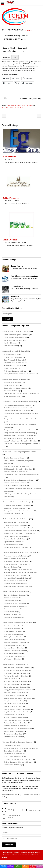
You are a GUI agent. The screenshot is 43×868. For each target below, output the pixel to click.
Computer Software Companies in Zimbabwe (19, 433)
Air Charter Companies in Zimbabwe (16, 676)
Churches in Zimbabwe (12, 385)
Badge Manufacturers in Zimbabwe (16, 564)
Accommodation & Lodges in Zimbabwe (15, 331)
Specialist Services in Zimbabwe (12, 108)
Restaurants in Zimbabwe (13, 617)
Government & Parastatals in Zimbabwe (15, 502)
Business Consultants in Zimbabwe (16, 682)
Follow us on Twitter (32, 810)
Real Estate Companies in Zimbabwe (16, 720)
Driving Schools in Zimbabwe (14, 751)
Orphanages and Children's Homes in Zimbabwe (20, 394)
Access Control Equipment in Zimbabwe (17, 668)
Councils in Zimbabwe (11, 391)
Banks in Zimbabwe (11, 679)
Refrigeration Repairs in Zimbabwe (16, 723)
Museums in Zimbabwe (12, 609)
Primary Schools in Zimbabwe (14, 757)
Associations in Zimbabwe (13, 383)
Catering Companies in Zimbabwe (15, 687)
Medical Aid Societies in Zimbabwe (16, 536)
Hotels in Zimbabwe (11, 343)
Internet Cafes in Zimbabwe (13, 706)
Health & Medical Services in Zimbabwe (15, 519)
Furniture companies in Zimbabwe (15, 575)
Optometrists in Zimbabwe (13, 542)
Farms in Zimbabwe (11, 368)
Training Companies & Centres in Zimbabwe (19, 762)
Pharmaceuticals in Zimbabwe (14, 584)
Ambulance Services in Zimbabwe (15, 525)
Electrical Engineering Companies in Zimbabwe (20, 480)
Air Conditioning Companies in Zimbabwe (18, 405)
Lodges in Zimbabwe (11, 346)
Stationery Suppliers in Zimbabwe (15, 726)
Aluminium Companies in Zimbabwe (16, 556)
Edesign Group (9, 156)
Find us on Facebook (8, 810)
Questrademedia (17, 286)
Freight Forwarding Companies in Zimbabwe (19, 573)
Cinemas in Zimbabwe (12, 601)
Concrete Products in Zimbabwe (15, 472)
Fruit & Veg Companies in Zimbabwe (16, 371)
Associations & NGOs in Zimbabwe (14, 379)
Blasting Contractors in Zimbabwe (15, 458)
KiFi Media (15, 296)
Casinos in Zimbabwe (11, 598)
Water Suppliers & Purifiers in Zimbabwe (17, 586)
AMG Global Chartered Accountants (24, 276)
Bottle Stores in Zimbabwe (13, 631)
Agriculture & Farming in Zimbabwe (14, 351)
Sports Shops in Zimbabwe (13, 653)
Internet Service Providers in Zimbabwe (17, 709)
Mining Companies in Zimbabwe (15, 581)
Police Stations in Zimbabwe (13, 396)
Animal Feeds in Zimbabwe (13, 357)
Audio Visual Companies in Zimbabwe (17, 408)
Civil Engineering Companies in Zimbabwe (18, 469)
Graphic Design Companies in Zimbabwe (18, 698)
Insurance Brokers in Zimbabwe (15, 704)
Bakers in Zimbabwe (11, 567)
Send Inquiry (23, 48)
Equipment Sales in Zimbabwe (14, 363)
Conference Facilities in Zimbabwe (16, 337)
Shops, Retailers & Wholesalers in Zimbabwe (17, 622)
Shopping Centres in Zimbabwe (15, 651)
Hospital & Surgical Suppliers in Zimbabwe (18, 533)
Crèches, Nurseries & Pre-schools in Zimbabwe (20, 748)
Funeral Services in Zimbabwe (14, 695)
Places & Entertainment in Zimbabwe (14, 592)
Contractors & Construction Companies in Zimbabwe (21, 475)
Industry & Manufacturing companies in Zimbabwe (19, 553)
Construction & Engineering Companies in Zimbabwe (20, 452)
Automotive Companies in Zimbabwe (16, 561)
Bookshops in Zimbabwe (12, 629)
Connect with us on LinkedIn (11, 816)
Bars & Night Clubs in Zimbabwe (15, 595)
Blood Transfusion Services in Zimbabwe (18, 528)
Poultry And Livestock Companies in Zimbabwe (20, 374)
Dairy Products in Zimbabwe (13, 360)
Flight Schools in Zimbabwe (13, 754)
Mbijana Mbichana (11, 240)
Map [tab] (15, 57)
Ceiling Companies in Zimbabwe (15, 466)
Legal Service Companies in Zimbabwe (17, 712)
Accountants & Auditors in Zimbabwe (20, 106)
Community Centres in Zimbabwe (15, 603)
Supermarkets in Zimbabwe (13, 656)
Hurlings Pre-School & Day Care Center (4, 116)
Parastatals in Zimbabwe (12, 514)
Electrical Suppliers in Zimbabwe (15, 642)
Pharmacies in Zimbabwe (12, 544)
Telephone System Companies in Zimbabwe (19, 435)
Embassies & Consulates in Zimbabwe (17, 505)
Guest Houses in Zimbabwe (13, 340)
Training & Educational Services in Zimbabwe (17, 742)
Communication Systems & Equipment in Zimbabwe (21, 413)
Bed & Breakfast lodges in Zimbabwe (16, 335)
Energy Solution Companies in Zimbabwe (18, 690)
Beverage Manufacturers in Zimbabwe (17, 570)
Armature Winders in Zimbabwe (15, 559)
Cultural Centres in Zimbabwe (14, 606)
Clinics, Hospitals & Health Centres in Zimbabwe (20, 531)
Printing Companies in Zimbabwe (15, 717)
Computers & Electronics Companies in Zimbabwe (19, 402)
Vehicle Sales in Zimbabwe (13, 737)
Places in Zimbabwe (11, 614)
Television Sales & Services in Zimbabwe (18, 438)
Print (22, 51)
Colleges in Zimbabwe (11, 745)
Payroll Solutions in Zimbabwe (14, 715)
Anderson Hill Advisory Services (39, 116)
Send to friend (9, 48)
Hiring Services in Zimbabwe (14, 701)
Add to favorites (10, 51)
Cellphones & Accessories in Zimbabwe (17, 411)
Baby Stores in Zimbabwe (13, 626)
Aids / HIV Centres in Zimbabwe (15, 522)
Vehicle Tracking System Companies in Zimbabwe (21, 441)
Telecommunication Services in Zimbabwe (18, 728)
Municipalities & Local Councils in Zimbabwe (19, 511)
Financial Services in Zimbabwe (15, 693)
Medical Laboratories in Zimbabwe (15, 539)
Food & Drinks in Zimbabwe (13, 645)
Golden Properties (11, 198)
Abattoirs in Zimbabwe (12, 354)
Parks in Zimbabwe (10, 612)
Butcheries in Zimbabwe (12, 634)
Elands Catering (17, 266)
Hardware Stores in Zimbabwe (14, 648)
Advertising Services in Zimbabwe (15, 673)
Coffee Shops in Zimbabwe (13, 640)
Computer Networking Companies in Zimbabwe (20, 430)
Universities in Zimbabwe (12, 765)
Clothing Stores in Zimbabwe (14, 637)
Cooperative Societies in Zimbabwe (16, 388)
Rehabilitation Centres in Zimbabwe (16, 547)
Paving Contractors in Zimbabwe (15, 486)
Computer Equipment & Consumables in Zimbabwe (21, 419)
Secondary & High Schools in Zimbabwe (17, 759)
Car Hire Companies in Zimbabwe (15, 684)
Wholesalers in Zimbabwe (13, 659)
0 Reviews (29, 30)
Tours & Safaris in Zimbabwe (14, 731)
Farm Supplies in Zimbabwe (13, 366)
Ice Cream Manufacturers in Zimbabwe (17, 578)
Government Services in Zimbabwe (16, 508)
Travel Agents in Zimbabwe (13, 734)
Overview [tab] (7, 57)
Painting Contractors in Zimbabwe (15, 483)
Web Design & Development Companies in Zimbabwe (22, 444)
